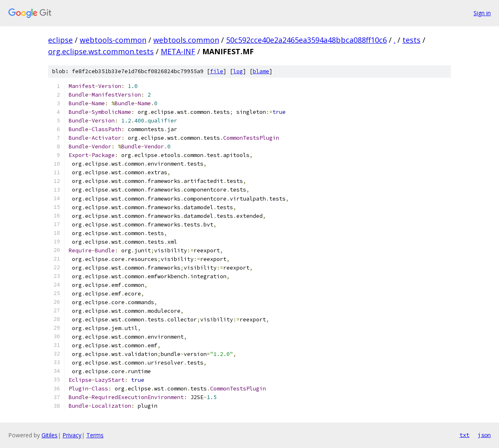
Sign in (482, 13)
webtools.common (186, 40)
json (484, 435)
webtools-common (113, 40)
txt (464, 435)
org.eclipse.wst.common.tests (101, 51)
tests (411, 40)
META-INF (178, 51)
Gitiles (50, 435)
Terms (95, 435)
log (238, 71)
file (217, 71)
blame (261, 71)
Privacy (72, 435)
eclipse (60, 40)
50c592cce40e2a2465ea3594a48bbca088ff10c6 (306, 40)
